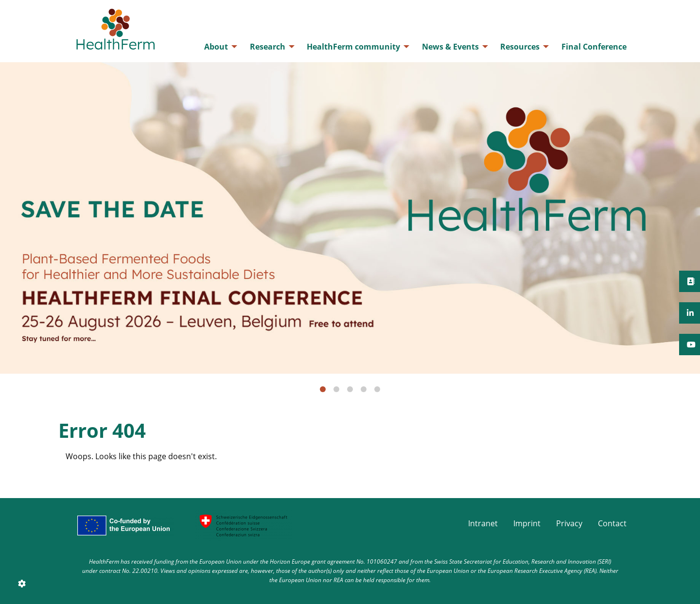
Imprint (527, 523)
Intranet (483, 523)
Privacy (569, 523)
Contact (612, 523)
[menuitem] (218, 47)
